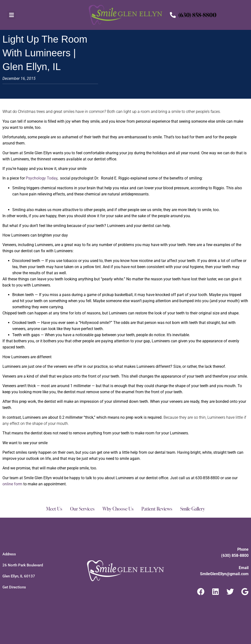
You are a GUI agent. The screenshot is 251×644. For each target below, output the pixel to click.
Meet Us (52, 509)
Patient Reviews (157, 509)
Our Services (81, 509)
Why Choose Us (117, 509)
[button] (11, 15)
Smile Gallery (194, 509)
